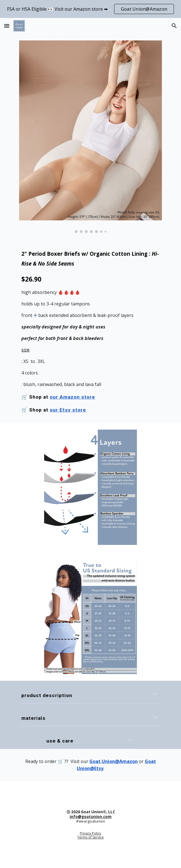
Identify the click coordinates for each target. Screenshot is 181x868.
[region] (90, 9)
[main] (90, 331)
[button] (7, 26)
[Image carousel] (90, 137)
